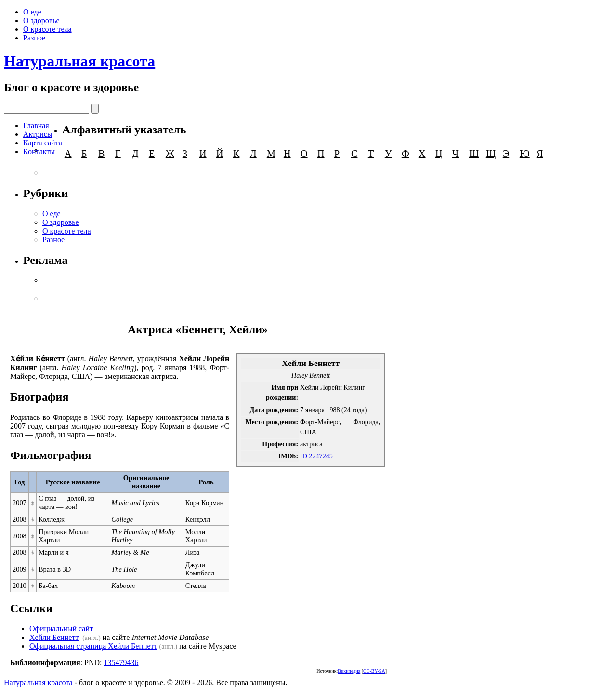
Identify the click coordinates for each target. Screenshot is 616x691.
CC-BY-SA (374, 671)
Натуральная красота (79, 61)
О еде (32, 12)
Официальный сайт (61, 629)
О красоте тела (47, 29)
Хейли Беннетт (54, 637)
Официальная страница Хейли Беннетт (93, 646)
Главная (36, 125)
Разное (34, 38)
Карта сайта (43, 143)
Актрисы (38, 134)
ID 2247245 (316, 456)
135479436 (121, 662)
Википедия (349, 671)
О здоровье (41, 20)
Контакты (39, 151)
